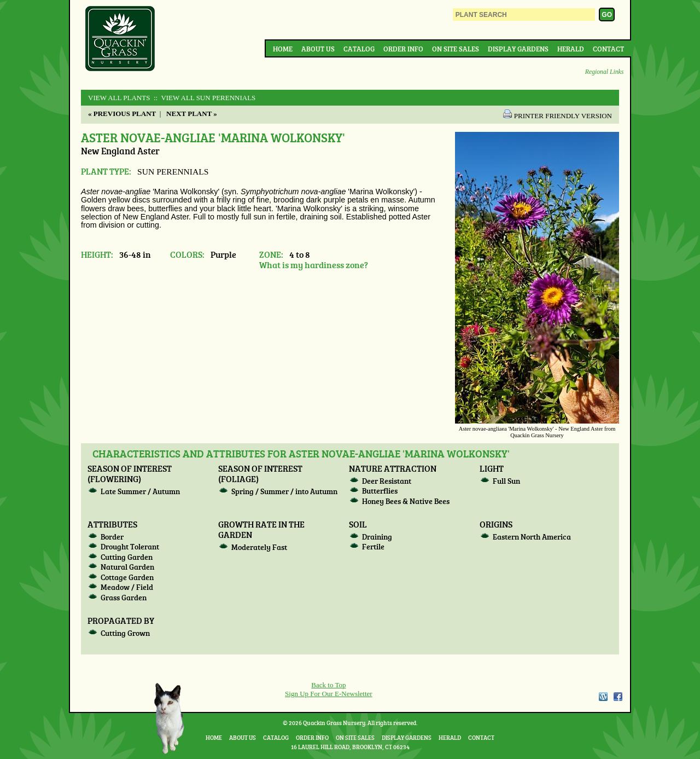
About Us (318, 49)
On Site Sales (456, 49)
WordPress (603, 697)
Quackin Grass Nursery (120, 39)
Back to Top (328, 685)
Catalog (359, 49)
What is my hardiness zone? (314, 265)
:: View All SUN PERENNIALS (204, 98)
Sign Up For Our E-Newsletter (329, 694)
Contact (608, 49)
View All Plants (119, 98)
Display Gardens (518, 49)
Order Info (403, 49)
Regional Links (604, 72)
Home (283, 49)
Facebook (618, 697)
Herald (571, 49)
